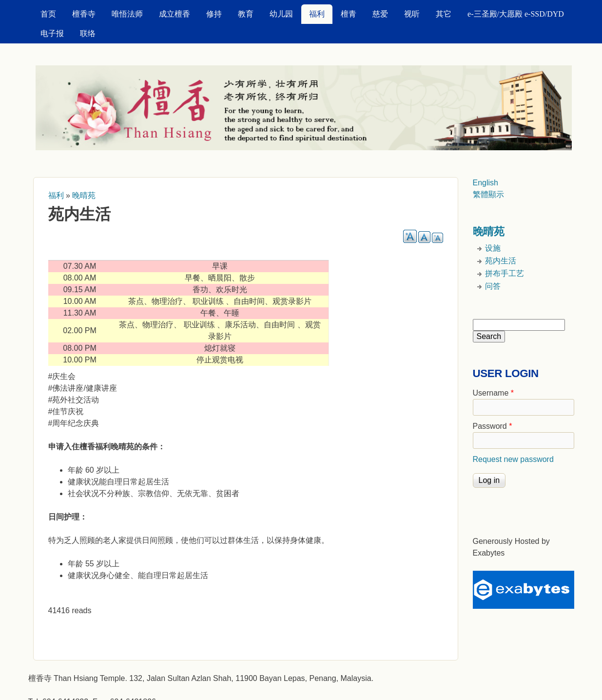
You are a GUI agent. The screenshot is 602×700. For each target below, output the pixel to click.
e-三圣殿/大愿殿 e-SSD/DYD (516, 14)
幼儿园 (281, 14)
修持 (214, 14)
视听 (412, 14)
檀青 (349, 14)
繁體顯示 (488, 194)
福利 (317, 14)
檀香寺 (84, 14)
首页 (48, 14)
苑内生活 (501, 261)
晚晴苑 (84, 195)
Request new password (513, 459)
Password (493, 426)
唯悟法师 (127, 14)
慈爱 (380, 14)
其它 (444, 14)
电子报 (52, 33)
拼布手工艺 (505, 273)
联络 (88, 33)
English (485, 183)
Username (493, 393)
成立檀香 (175, 14)
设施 (493, 248)
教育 (246, 14)
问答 (493, 286)
